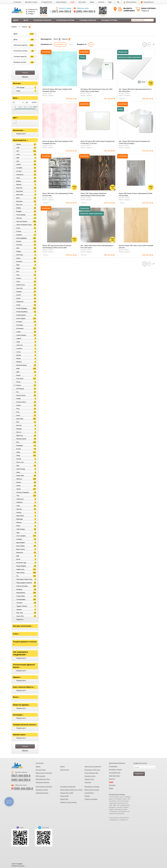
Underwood (20, 499)
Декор (26, 20)
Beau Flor (19, 188)
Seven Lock (20, 462)
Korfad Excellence (22, 312)
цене (71, 44)
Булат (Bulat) (20, 546)
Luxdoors (19, 349)
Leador (18, 332)
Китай (18, 559)
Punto (18, 415)
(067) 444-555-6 (62, 11)
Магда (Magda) (21, 566)
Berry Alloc (20, 195)
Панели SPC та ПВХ (67, 793)
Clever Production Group (24, 225)
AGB (18, 148)
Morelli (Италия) (21, 365)
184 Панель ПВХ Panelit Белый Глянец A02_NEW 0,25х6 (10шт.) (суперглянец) (96, 90)
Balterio (19, 181)
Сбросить (66, 39)
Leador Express (21, 335)
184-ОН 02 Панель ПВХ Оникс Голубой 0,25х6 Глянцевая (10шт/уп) (57, 90)
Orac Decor (20, 379)
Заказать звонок (63, 8)
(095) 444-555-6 (86, 11)
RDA (18, 422)
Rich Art (19, 432)
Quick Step (20, 419)
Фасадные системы (109, 20)
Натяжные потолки (42, 790)
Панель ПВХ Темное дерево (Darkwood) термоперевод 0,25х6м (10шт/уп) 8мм (93, 195)
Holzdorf (19, 292)
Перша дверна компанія (24, 583)
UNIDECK (19, 502)
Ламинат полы (89, 779)
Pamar (18, 382)
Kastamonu (20, 302)
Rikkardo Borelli (21, 439)
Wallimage (20, 519)
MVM (18, 369)
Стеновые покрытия (88, 20)
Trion (18, 496)
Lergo (18, 342)
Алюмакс (19, 539)
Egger (18, 268)
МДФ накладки (40, 776)
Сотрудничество (47, 2)
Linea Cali (19, 345)
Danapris (19, 235)
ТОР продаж (20, 88)
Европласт (20, 553)
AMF (18, 158)
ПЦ (17, 576)
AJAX (18, 154)
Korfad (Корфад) (22, 308)
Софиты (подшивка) (91, 799)
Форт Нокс (20, 613)
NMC (18, 372)
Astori (18, 178)
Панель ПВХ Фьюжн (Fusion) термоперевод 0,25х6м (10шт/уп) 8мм (135, 195)
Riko (18, 442)
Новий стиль (20, 569)
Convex (19, 231)
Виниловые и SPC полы (92, 770)
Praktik (18, 399)
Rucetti (18, 449)
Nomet (18, 375)
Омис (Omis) (20, 573)
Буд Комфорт (21, 543)
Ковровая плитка (90, 776)
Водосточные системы (92, 790)
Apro (18, 161)
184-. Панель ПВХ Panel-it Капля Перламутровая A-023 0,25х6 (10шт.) (97, 247)
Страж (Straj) (21, 596)
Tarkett (18, 489)
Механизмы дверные (43, 782)
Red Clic (19, 425)
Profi (18, 412)
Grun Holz (19, 288)
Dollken (19, 251)
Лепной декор (65, 770)
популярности (60, 44)
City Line (19, 218)
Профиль (19, 589)
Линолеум (88, 782)
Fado (18, 275)
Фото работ (82, 2)
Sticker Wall (20, 476)
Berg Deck (20, 191)
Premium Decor (21, 402)
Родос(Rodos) (21, 593)
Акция (18, 91)
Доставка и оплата (31, 2)
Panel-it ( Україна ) (48, 96)
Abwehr (19, 144)
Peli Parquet (20, 389)
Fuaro (18, 282)
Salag (18, 456)
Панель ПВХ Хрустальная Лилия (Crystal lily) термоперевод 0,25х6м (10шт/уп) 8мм (57, 247)
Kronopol (19, 322)
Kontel (18, 305)
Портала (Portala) (22, 586)
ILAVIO (19, 295)
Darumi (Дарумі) (21, 238)
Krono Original (21, 318)
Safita (18, 452)
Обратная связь (81, 8)
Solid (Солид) (21, 469)
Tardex (18, 486)
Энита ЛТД (20, 616)
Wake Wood (20, 516)
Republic (19, 429)
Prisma (18, 405)
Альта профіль (21, 536)
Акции (72, 2)
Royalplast (20, 446)
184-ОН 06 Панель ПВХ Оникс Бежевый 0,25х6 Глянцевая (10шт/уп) (58, 142)
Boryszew (19, 201)
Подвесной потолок (42, 793)
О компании (17, 2)
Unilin (18, 506)
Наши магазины (61, 2)
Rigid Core (20, 435)
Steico (18, 472)
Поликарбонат (89, 793)
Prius (18, 409)
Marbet (18, 359)
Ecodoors (19, 261)
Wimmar (19, 522)
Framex (19, 278)
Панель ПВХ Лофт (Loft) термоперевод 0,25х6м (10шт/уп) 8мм (58, 195)
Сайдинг (87, 796)
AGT (18, 151)
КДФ (18, 556)
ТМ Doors (19, 603)
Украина (19, 609)
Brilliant (19, 208)
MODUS (19, 362)
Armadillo (19, 168)
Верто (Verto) (21, 549)
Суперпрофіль (21, 599)
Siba (18, 466)
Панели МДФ (64, 796)
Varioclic (19, 512)
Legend (19, 338)
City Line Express (22, 221)
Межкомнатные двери (43, 779)
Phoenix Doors (21, 395)
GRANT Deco (21, 285)
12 (91, 44)
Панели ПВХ (64, 799)
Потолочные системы (65, 20)
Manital (19, 355)
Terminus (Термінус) (23, 492)
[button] (110, 2)
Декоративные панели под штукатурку (72, 790)
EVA (18, 272)
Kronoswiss (20, 328)
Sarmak (19, 459)
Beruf (18, 198)
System (19, 482)
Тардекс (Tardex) (22, 606)
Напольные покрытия (42, 20)
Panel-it (19, 385)
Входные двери (41, 770)
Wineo (18, 526)
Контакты (101, 2)
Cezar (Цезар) (21, 215)
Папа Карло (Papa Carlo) (24, 579)
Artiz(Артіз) (20, 175)
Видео (92, 2)
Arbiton (19, 164)
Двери (16, 20)
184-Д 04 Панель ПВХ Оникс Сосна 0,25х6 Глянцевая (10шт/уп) (136, 247)
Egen (18, 265)
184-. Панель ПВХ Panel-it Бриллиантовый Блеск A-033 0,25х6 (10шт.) (135, 90)
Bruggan (19, 211)
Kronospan (20, 325)
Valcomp (19, 509)
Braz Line (19, 205)
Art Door (19, 171)
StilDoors (19, 479)
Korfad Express (21, 315)
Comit (18, 228)
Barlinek (19, 185)
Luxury (18, 352)
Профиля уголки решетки (68, 802)
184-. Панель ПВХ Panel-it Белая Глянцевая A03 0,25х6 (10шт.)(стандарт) (134, 142)
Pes (18, 392)
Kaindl (18, 298)
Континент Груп (21, 563)
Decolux (19, 241)
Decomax (19, 245)
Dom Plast (20, 255)
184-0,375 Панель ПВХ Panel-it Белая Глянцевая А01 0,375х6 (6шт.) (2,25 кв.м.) (98, 142)
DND (18, 248)
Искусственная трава (91, 773)
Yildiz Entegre (21, 529)
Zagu (18, 532)
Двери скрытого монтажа (44, 773)
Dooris (18, 258)
